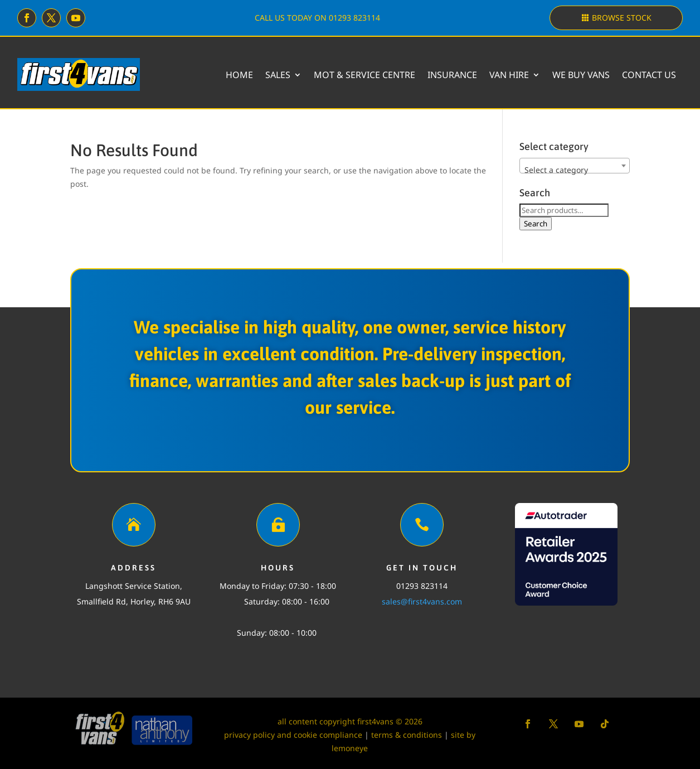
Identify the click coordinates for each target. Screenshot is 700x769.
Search (536, 224)
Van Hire (509, 75)
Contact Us (649, 75)
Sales (278, 75)
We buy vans (581, 75)
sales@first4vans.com (422, 601)
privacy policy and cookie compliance (293, 735)
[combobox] (575, 166)
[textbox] (575, 170)
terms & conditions (407, 735)
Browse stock (622, 18)
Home (239, 75)
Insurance (452, 75)
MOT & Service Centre (364, 75)
